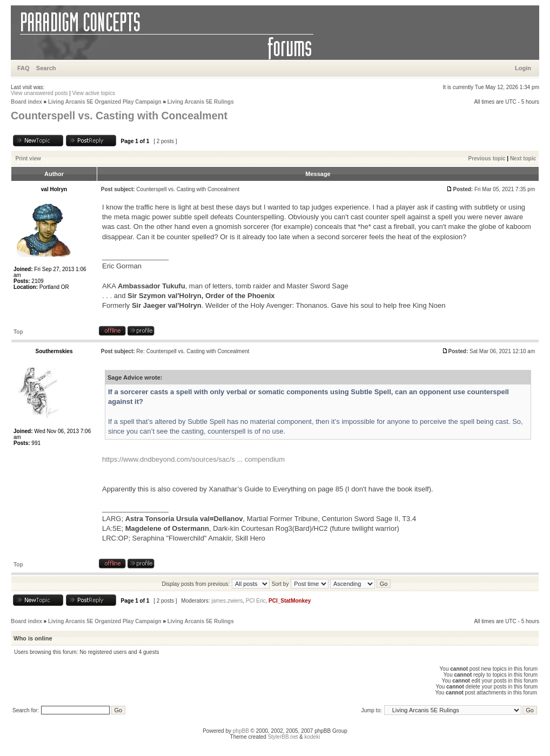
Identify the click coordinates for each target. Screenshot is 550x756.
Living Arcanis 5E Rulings (201, 102)
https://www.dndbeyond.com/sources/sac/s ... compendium (193, 459)
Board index (26, 102)
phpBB (241, 731)
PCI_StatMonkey (290, 601)
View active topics (94, 93)
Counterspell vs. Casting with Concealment (119, 116)
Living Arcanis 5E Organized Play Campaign (105, 102)
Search (46, 68)
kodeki (312, 737)
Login (523, 68)
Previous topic (487, 158)
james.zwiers (227, 601)
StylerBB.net (283, 737)
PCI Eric (256, 601)
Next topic (523, 158)
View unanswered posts (39, 93)
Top (18, 332)
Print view (28, 158)
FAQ (24, 68)
